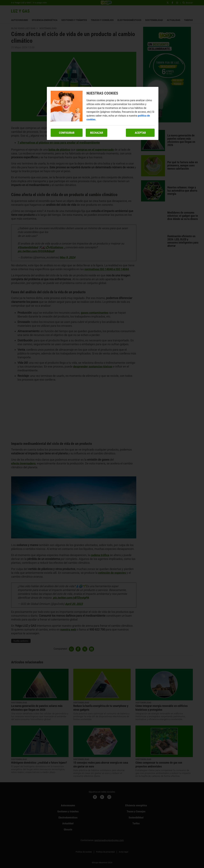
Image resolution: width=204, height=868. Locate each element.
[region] (103, 113)
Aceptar (140, 133)
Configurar (67, 133)
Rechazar (97, 133)
